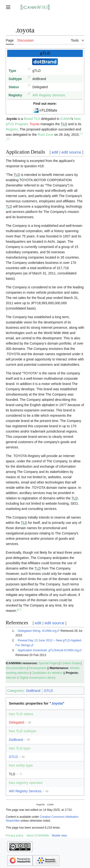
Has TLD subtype (23, 731)
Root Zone (45, 135)
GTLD (48, 691)
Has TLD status (21, 714)
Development (37, 668)
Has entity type (21, 765)
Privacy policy (15, 836)
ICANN (66, 119)
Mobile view (59, 836)
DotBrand (33, 691)
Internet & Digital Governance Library (31, 678)
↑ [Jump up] (16, 631)
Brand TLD (32, 119)
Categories (15, 691)
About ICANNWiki (38, 836)
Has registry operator (26, 783)
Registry (12, 129)
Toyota (34, 124)
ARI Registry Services (49, 95)
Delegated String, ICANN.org (37, 631)
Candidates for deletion (47, 673)
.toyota (57, 703)
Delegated (17, 722)
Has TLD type (20, 748)
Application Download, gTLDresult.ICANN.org (48, 650)
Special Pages (48, 663)
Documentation (16, 668)
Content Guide (70, 663)
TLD (64, 124)
